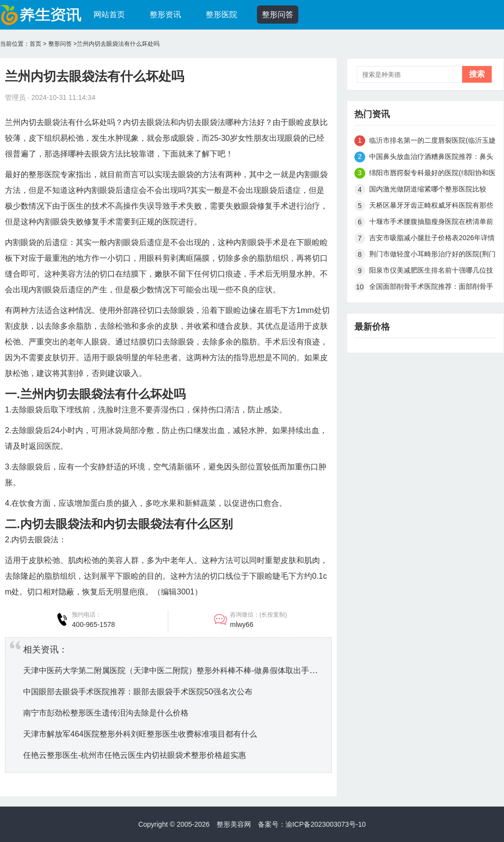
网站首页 (109, 15)
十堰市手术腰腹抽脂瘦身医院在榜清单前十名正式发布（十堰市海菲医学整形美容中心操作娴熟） (431, 223)
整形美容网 (234, 824)
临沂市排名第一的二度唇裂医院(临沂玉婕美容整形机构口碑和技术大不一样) (432, 142)
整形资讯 (165, 15)
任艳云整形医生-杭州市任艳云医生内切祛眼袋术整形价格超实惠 (135, 755)
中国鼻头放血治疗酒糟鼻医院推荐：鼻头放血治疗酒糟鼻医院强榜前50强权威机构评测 (432, 158)
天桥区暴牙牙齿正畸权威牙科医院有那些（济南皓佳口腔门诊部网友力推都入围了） (431, 207)
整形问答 (278, 15)
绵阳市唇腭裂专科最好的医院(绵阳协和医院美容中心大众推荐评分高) (432, 174)
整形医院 (221, 15)
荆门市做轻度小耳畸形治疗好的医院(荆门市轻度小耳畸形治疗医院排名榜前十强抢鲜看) (432, 256)
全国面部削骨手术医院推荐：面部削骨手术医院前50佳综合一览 (431, 288)
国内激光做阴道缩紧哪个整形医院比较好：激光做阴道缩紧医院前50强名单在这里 (432, 191)
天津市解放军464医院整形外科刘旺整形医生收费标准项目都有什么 (140, 734)
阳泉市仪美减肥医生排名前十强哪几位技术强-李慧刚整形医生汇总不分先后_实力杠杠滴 (431, 272)
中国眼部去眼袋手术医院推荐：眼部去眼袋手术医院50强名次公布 (138, 692)
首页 (35, 44)
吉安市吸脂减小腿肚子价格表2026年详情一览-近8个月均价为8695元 (432, 239)
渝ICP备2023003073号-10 (326, 824)
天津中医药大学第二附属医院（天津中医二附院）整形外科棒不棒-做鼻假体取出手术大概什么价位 (194, 670)
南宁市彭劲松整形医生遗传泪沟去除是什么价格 (106, 713)
